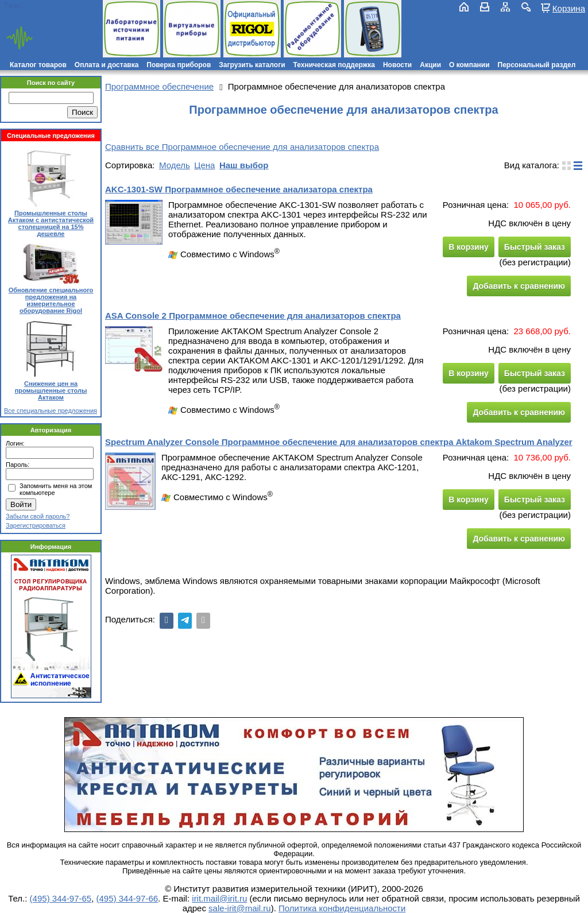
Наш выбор (244, 165)
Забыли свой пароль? (38, 516)
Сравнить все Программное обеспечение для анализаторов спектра (242, 147)
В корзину (469, 247)
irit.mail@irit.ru (39, 15)
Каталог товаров (38, 65)
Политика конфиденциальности (342, 908)
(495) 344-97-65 (61, 898)
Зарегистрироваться (36, 525)
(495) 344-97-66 (127, 898)
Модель (175, 165)
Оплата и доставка (107, 65)
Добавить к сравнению (519, 286)
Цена (204, 165)
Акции (430, 65)
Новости (397, 65)
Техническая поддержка (334, 65)
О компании (469, 65)
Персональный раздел (537, 65)
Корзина (569, 8)
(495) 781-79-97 (59, 5)
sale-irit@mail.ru (240, 908)
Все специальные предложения (51, 411)
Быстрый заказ (535, 247)
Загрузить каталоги (252, 65)
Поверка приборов (179, 65)
